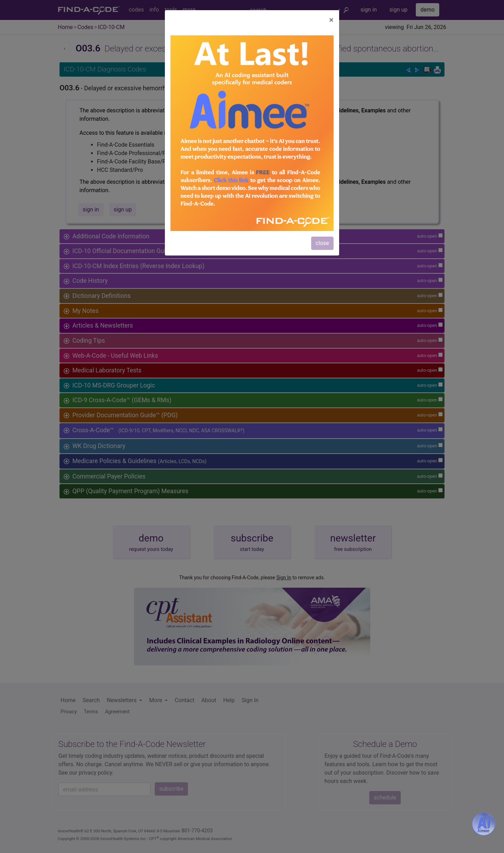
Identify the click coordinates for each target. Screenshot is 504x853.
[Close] (331, 20)
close (322, 243)
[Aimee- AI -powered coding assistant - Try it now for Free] (484, 824)
